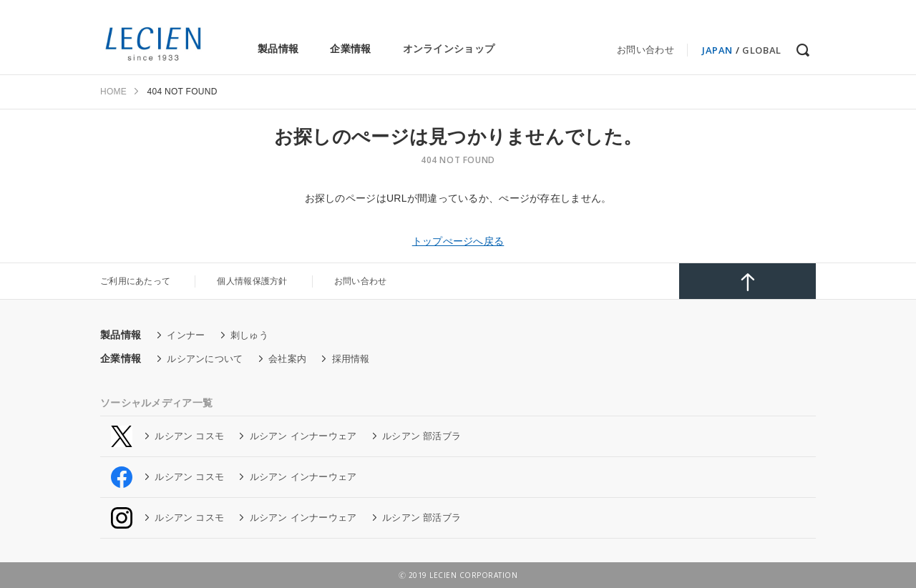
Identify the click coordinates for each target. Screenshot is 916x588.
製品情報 (278, 49)
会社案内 (287, 359)
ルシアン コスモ (189, 436)
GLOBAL (762, 50)
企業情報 (350, 49)
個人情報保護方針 (252, 281)
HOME (113, 92)
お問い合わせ (645, 50)
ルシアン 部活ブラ (422, 436)
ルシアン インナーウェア (303, 436)
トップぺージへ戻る (458, 241)
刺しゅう (249, 335)
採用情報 (351, 359)
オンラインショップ (449, 49)
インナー (186, 335)
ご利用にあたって (135, 281)
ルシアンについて (205, 359)
